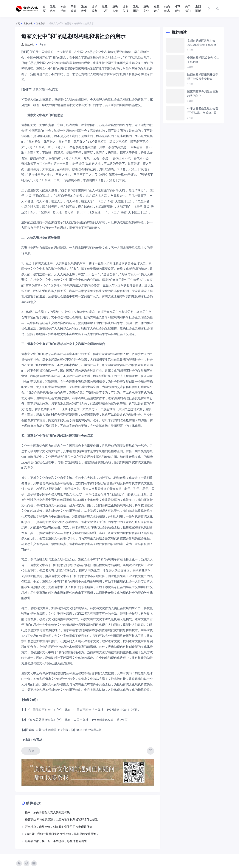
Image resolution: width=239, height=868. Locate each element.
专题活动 (63, 9)
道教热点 (53, 9)
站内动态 (167, 9)
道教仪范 (125, 9)
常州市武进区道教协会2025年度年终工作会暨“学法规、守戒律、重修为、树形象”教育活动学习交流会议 (204, 43)
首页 (44, 9)
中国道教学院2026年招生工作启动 (203, 60)
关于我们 (188, 9)
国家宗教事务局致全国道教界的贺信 (203, 94)
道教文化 (146, 9)
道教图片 (136, 9)
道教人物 (115, 9)
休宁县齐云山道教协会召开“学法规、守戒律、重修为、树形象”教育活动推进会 (203, 111)
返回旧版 (198, 9)
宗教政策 (74, 9)
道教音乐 (157, 9)
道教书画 (105, 9)
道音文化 (27, 45)
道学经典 (94, 9)
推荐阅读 (177, 9)
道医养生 (84, 9)
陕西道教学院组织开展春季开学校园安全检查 (203, 77)
